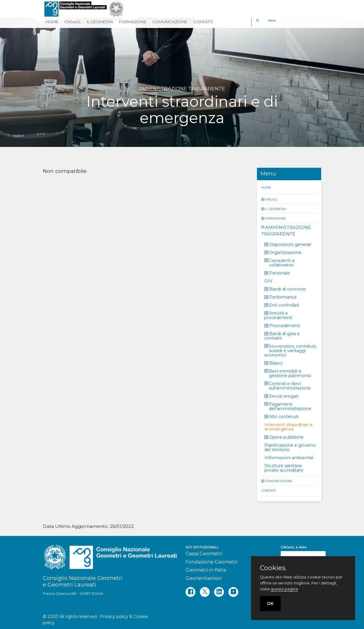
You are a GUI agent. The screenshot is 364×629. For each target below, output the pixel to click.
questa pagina (284, 589)
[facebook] (190, 592)
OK (270, 603)
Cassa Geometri (204, 554)
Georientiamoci (204, 578)
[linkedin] (219, 592)
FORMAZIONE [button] (133, 22)
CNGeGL (271, 199)
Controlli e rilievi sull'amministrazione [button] (290, 386)
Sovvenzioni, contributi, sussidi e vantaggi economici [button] (291, 350)
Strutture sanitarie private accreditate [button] (284, 468)
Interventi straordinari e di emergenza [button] (288, 427)
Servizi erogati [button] (284, 396)
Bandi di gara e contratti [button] (282, 336)
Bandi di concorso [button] (288, 289)
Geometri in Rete (206, 570)
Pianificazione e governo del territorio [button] (290, 447)
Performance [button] (283, 297)
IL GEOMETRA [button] (100, 22)
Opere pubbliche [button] (286, 437)
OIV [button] (268, 281)
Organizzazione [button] (285, 252)
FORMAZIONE (276, 218)
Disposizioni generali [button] (290, 244)
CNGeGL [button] (73, 22)
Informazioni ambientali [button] (289, 457)
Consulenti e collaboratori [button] (282, 262)
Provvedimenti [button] (285, 325)
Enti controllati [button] (284, 305)
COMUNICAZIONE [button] (170, 22)
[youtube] (233, 592)
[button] (263, 199)
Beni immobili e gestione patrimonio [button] (290, 373)
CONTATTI (269, 490)
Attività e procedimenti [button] (278, 315)
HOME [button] (52, 22)
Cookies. (273, 568)
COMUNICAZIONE (279, 481)
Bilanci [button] (276, 363)
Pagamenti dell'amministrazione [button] (290, 406)
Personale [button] (280, 273)
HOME (266, 187)
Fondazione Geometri (211, 562)
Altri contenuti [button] (284, 416)
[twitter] (205, 592)
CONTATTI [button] (203, 22)
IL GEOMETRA (276, 209)
